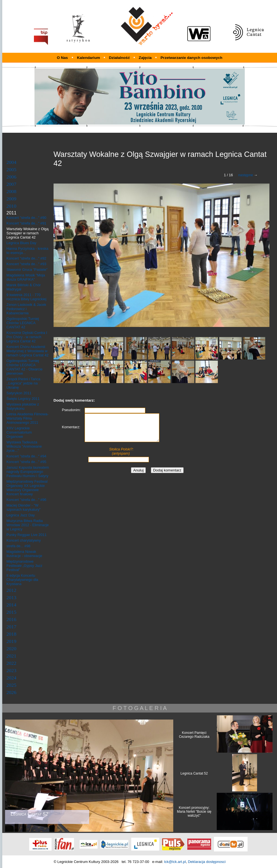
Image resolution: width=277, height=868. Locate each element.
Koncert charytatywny (24, 540)
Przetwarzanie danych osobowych (192, 58)
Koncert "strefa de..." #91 (26, 223)
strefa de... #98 (18, 546)
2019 (11, 641)
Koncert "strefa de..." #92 (26, 258)
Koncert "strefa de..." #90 (26, 218)
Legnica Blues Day (21, 243)
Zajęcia (146, 58)
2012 (11, 590)
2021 (11, 656)
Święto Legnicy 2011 (23, 399)
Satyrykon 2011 (19, 393)
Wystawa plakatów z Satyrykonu (23, 406)
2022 (11, 663)
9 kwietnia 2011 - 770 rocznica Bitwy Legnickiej (26, 297)
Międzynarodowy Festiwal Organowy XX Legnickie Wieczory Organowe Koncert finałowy (27, 488)
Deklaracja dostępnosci (207, 862)
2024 (11, 678)
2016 (11, 619)
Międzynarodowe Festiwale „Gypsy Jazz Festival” (24, 566)
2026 (11, 692)
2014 (11, 605)
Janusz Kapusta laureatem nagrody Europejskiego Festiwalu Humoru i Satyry (28, 472)
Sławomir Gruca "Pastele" (27, 270)
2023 (11, 670)
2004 (11, 162)
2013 (11, 597)
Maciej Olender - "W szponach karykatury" (24, 507)
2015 (11, 612)
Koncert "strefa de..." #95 (26, 462)
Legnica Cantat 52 (194, 773)
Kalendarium (89, 58)
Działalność (120, 58)
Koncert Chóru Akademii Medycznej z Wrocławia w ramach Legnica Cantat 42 (27, 351)
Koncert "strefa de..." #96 (26, 500)
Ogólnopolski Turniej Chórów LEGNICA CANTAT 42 (23, 323)
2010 (11, 206)
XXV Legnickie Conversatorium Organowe (19, 432)
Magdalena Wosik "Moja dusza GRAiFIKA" (26, 277)
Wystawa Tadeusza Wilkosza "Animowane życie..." (24, 446)
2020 (11, 649)
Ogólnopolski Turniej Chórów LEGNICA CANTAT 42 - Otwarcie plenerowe (25, 367)
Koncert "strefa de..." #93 (26, 264)
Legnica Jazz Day (21, 515)
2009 (11, 199)
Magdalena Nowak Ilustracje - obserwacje (24, 554)
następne (246, 175)
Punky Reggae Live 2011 (26, 535)
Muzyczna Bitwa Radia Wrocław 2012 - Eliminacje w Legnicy (28, 525)
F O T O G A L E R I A (139, 708)
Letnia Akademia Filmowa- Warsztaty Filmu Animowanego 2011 (27, 418)
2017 (11, 627)
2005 (11, 170)
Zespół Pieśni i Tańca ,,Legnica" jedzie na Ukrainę (23, 383)
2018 (11, 634)
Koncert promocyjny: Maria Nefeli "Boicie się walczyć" (194, 812)
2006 (11, 177)
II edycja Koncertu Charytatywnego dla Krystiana (22, 580)
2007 (11, 184)
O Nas (62, 58)
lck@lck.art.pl (175, 862)
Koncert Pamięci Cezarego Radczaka (194, 735)
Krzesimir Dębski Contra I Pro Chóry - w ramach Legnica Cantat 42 (27, 337)
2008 (11, 191)
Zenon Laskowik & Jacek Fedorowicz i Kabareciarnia (26, 309)
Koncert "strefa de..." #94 (26, 456)
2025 (11, 685)
